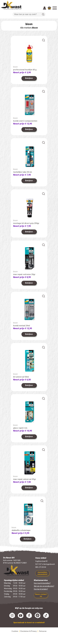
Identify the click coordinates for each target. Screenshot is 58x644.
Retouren (43, 631)
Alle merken (26, 28)
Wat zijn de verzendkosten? (44, 586)
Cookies (15, 631)
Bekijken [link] (29, 78)
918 (49, 9)
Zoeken (43, 14)
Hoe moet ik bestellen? (42, 583)
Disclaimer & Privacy (28, 631)
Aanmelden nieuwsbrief (42, 573)
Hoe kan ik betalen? (41, 589)
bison (15, 67)
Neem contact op (41, 595)
